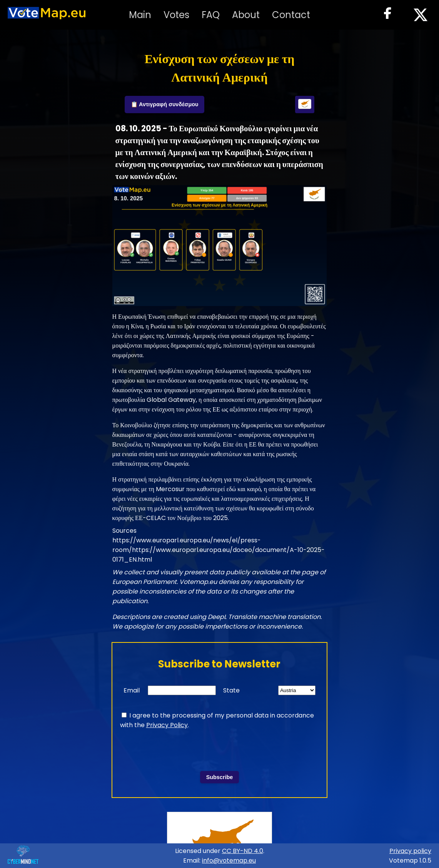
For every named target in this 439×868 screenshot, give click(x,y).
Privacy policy (410, 851)
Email (132, 690)
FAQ (211, 15)
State (231, 690)
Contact (291, 15)
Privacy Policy (167, 725)
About (246, 15)
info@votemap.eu (229, 860)
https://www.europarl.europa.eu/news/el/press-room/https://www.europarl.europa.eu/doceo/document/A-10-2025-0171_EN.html (219, 550)
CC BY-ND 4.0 (243, 851)
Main (140, 15)
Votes (176, 15)
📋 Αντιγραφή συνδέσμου (165, 104)
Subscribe (220, 777)
